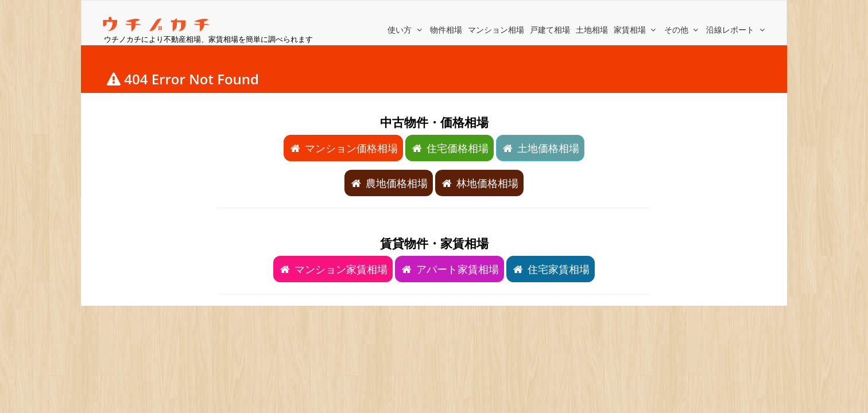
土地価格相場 (540, 148)
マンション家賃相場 (333, 269)
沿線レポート (737, 30)
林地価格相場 (479, 183)
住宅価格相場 (449, 148)
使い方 (406, 30)
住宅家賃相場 (551, 269)
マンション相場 (496, 30)
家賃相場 (636, 30)
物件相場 (446, 30)
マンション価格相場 (343, 148)
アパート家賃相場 (449, 269)
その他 (683, 30)
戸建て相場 (550, 30)
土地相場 (592, 30)
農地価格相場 (389, 183)
